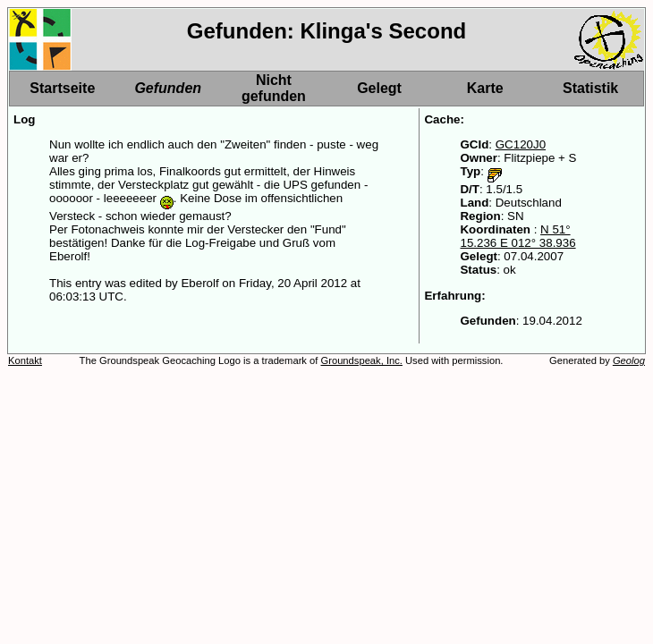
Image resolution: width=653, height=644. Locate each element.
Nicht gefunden (274, 88)
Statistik (590, 88)
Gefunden (168, 88)
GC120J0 (521, 144)
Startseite (62, 88)
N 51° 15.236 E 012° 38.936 (517, 236)
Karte (485, 88)
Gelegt (379, 88)
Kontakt (25, 360)
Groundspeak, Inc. (362, 360)
